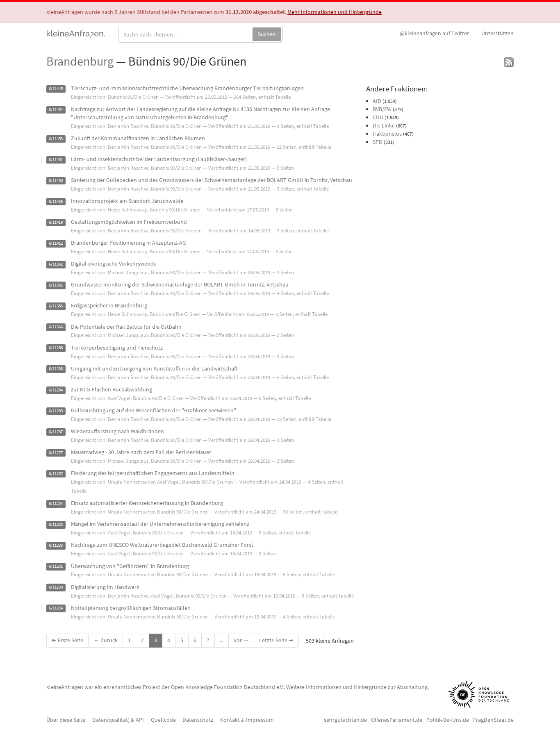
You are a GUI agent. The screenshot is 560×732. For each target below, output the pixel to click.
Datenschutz (198, 720)
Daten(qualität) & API (118, 720)
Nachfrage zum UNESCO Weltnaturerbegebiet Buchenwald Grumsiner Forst (162, 545)
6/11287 (56, 432)
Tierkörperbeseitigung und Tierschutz (117, 348)
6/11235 (56, 524)
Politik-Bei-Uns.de (448, 720)
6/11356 (56, 306)
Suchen (267, 34)
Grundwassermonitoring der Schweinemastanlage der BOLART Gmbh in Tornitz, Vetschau (180, 284)
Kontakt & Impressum (247, 720)
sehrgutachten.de (345, 720)
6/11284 (56, 390)
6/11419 (56, 222)
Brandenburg (80, 61)
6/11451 (56, 160)
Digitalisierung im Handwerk (105, 587)
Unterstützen (497, 33)
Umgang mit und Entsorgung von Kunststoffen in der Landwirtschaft (154, 368)
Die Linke (384, 125)
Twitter (434, 33)
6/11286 (56, 369)
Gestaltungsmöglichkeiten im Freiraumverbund (129, 222)
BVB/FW (382, 109)
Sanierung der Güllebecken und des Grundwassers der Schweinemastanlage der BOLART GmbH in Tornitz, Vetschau (212, 180)
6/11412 (56, 243)
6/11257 (56, 474)
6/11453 (56, 139)
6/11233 (56, 545)
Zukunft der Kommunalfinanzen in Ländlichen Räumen (138, 138)
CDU (378, 117)
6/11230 (56, 588)
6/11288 (56, 348)
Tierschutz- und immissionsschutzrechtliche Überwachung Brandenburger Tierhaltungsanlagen (187, 88)
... (222, 640)
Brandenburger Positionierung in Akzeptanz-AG (129, 243)
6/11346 (56, 327)
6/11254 (56, 504)
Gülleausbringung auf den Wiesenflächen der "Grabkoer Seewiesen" (154, 410)
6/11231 (56, 567)
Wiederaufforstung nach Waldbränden (117, 431)
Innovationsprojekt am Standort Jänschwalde (127, 201)
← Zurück (106, 640)
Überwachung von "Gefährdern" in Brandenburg (130, 566)
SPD (378, 142)
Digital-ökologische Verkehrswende (114, 264)
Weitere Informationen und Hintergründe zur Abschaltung (357, 687)
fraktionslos (387, 134)
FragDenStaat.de (493, 720)
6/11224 (56, 608)
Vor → (241, 640)
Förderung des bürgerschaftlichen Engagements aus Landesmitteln (153, 473)
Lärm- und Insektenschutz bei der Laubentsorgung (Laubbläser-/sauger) (159, 159)
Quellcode (163, 720)
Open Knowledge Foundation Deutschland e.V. (227, 687)
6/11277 (56, 453)
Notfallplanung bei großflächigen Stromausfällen (131, 608)
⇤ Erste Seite (67, 640)
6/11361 (56, 285)
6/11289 (56, 411)
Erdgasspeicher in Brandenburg (109, 305)
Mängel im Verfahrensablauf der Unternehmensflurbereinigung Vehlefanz (160, 524)
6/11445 (56, 89)
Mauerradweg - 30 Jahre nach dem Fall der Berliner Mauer (141, 452)
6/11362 (56, 264)
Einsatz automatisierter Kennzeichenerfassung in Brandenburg (147, 503)
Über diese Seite (66, 720)
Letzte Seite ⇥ (276, 640)
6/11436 (56, 201)
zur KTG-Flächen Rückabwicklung (112, 389)
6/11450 (56, 181)
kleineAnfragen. (76, 33)
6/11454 (56, 110)
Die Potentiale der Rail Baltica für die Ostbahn (126, 327)
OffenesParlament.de (397, 720)
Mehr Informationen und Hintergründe (335, 12)
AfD (377, 101)
